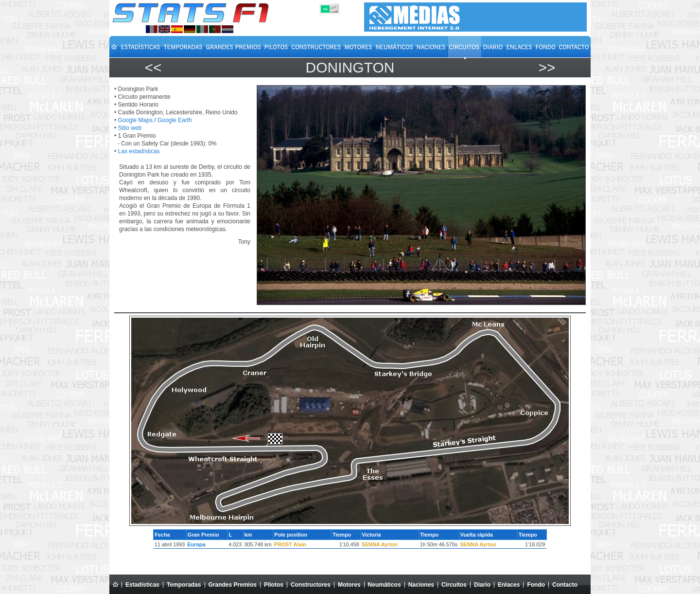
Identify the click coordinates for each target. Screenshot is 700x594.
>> (547, 67)
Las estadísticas (139, 151)
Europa (196, 544)
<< (153, 67)
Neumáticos (385, 585)
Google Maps (135, 120)
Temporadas (184, 585)
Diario (482, 585)
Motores (349, 585)
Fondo (536, 585)
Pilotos (274, 585)
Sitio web (130, 128)
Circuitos (454, 585)
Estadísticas (142, 585)
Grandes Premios (233, 585)
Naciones (421, 585)
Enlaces (509, 585)
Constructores (311, 585)
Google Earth (175, 120)
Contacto (565, 585)
